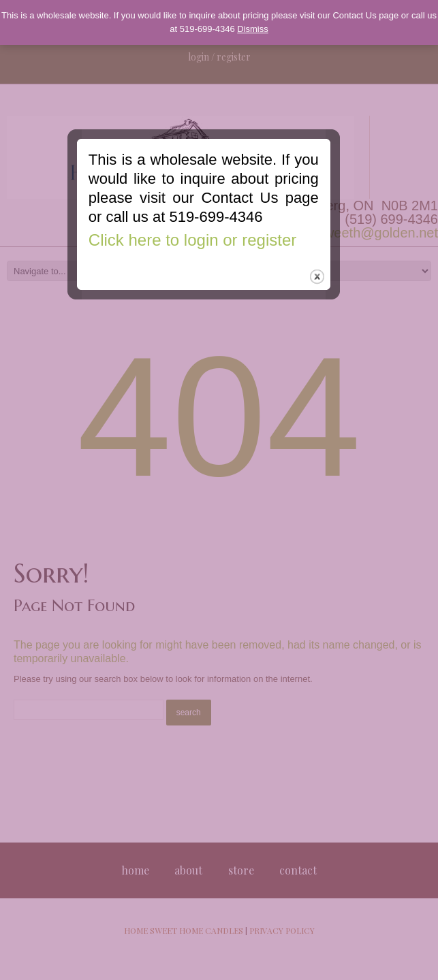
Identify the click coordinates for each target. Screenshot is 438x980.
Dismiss (253, 29)
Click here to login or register (208, 271)
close (333, 307)
